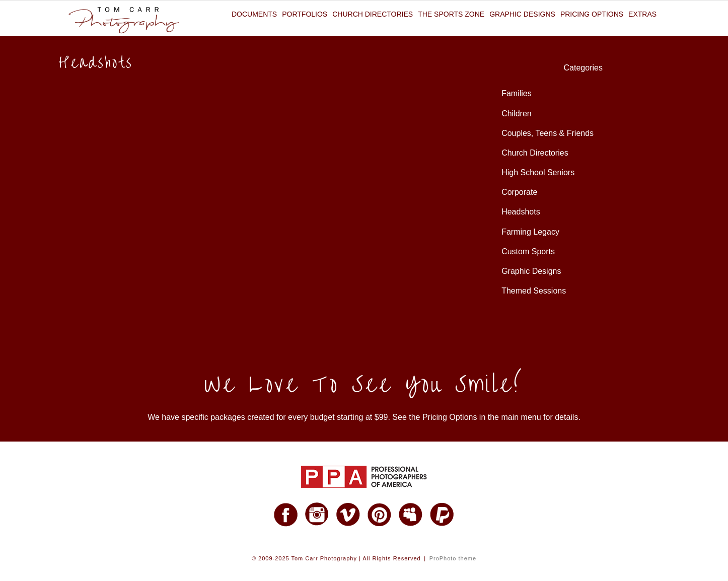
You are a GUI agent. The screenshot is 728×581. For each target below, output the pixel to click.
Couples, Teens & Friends (548, 133)
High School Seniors (538, 172)
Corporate (519, 192)
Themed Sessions (534, 291)
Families (517, 93)
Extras (642, 14)
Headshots (521, 212)
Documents (254, 14)
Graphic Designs (522, 14)
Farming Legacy (530, 232)
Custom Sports (528, 251)
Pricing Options (592, 14)
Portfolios (305, 14)
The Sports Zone (451, 14)
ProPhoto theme (453, 558)
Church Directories (373, 14)
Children (517, 114)
